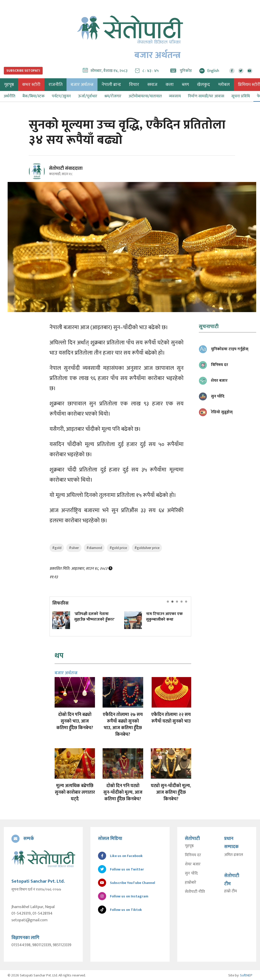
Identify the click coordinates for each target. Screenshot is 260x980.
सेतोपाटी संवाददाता (66, 169)
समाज (152, 85)
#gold (57, 548)
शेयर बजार (193, 864)
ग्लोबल (224, 85)
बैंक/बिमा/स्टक (34, 96)
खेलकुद (204, 85)
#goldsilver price (147, 548)
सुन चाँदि (191, 874)
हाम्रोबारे (191, 883)
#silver (74, 548)
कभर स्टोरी (31, 85)
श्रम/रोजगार (113, 96)
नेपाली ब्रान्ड (111, 85)
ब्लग (185, 85)
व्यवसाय (175, 96)
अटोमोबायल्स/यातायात (145, 96)
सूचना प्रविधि (241, 96)
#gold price (118, 548)
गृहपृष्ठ (189, 846)
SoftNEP (246, 975)
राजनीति (55, 85)
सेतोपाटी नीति (195, 892)
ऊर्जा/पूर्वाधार (88, 96)
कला (170, 85)
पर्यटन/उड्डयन (61, 96)
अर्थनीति (9, 96)
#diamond (94, 548)
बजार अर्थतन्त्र (82, 85)
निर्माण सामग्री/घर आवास (206, 96)
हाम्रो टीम (231, 891)
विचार (134, 85)
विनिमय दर (193, 855)
